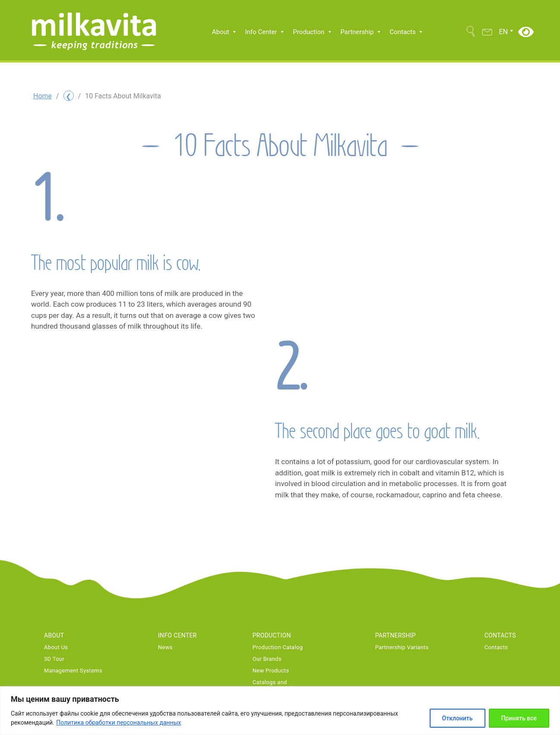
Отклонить (458, 718)
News (165, 647)
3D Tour (54, 659)
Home (42, 96)
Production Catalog (278, 647)
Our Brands (267, 659)
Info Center (265, 32)
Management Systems (73, 671)
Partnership (361, 32)
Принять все (519, 718)
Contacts (407, 32)
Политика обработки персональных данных (118, 722)
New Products (271, 671)
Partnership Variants (402, 647)
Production (313, 32)
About (225, 32)
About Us (56, 647)
